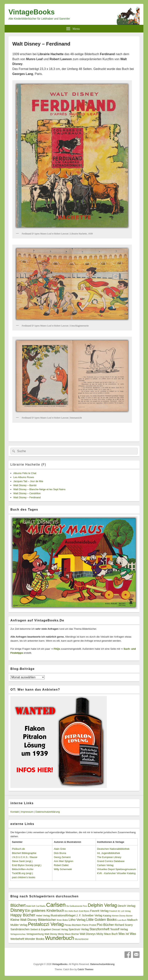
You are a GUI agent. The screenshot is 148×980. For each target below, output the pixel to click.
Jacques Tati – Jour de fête (28, 481)
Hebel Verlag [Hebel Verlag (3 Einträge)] (43, 916)
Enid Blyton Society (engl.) (27, 865)
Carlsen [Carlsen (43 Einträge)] (56, 905)
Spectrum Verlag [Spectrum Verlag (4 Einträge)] (79, 929)
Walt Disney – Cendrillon (27, 493)
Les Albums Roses (24, 477)
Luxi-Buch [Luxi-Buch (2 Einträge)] (122, 920)
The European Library (109, 857)
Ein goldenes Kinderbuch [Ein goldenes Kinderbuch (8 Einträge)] (45, 911)
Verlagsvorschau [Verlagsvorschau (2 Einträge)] (18, 934)
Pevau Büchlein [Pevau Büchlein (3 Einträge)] (73, 925)
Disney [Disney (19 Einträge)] (17, 910)
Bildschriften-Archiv (23, 869)
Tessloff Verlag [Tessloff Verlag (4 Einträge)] (119, 929)
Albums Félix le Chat (25, 473)
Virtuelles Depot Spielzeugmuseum (117, 869)
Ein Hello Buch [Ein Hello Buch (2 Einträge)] (72, 911)
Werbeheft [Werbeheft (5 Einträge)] (17, 939)
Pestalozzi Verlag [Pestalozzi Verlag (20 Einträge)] (46, 924)
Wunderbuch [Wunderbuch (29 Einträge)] (60, 938)
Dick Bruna (60, 853)
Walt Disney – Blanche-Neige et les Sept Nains (39, 489)
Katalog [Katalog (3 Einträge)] (107, 916)
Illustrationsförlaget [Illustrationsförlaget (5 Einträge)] (63, 915)
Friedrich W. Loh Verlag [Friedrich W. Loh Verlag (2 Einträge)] (120, 911)
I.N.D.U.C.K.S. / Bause (25, 857)
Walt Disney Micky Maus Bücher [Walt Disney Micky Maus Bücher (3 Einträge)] (62, 934)
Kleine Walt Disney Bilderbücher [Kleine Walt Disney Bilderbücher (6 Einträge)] (33, 920)
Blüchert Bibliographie (24, 853)
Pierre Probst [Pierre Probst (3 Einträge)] (89, 925)
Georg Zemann (62, 857)
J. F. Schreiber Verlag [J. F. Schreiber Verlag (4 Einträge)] (89, 915)
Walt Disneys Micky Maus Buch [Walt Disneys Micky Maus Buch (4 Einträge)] (99, 934)
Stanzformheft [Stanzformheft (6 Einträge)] (99, 929)
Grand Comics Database (111, 861)
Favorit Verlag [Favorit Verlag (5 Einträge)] (99, 911)
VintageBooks (32, 12)
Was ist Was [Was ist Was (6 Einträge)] (127, 934)
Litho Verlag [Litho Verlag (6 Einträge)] (77, 920)
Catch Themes (85, 969)
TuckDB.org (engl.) (22, 873)
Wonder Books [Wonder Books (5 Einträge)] (35, 939)
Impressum (27, 812)
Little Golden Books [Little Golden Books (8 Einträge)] (101, 920)
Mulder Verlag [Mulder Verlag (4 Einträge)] (19, 925)
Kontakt (15, 812)
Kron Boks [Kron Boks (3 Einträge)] (62, 920)
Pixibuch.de (18, 849)
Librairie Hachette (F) (28, 465)
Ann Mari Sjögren (63, 861)
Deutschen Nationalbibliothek (113, 849)
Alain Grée (60, 849)
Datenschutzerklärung (48, 812)
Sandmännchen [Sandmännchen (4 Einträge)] (20, 929)
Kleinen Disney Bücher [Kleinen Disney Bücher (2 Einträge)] (122, 916)
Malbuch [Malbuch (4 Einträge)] (132, 920)
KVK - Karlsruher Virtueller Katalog (116, 873)
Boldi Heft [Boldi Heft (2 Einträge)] (31, 906)
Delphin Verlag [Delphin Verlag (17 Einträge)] (102, 905)
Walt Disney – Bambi (25, 485)
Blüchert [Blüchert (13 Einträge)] (18, 905)
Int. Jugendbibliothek (109, 853)
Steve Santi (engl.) (22, 861)
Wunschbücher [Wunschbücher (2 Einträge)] (82, 939)
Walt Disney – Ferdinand (27, 497)
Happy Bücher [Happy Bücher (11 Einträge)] (23, 915)
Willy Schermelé (63, 869)
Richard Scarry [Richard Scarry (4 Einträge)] (124, 925)
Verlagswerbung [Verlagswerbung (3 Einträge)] (35, 934)
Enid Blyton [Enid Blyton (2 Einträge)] (84, 911)
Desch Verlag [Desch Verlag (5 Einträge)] (126, 906)
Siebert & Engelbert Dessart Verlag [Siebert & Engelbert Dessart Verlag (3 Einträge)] (49, 929)
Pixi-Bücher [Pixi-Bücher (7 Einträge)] (105, 925)
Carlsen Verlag (105, 865)
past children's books (24, 877)
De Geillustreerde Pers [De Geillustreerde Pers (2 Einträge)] (77, 906)
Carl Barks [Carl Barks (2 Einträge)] (41, 906)
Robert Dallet (61, 865)
